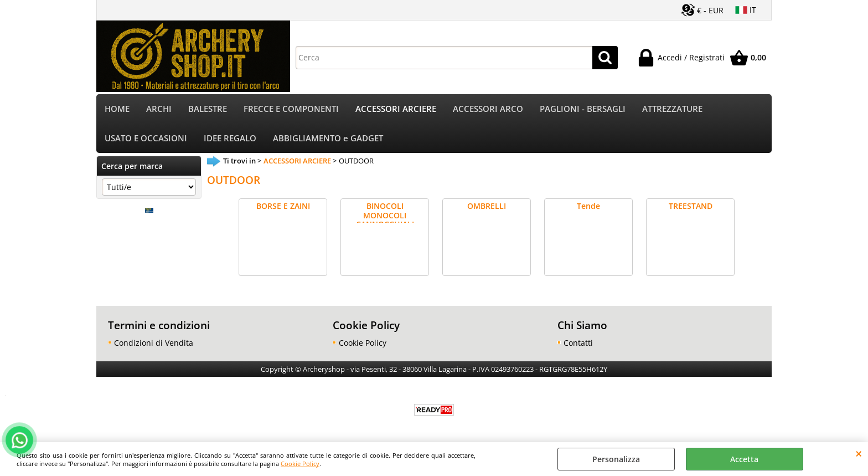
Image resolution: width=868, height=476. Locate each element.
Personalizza (616, 459)
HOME (117, 109)
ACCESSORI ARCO (488, 109)
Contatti (578, 343)
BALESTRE (208, 109)
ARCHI (159, 109)
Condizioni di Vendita (154, 343)
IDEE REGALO (230, 138)
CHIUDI (859, 453)
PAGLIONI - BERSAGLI (583, 109)
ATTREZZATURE (672, 109)
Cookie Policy (300, 464)
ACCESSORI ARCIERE (396, 109)
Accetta (744, 459)
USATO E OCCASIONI (146, 138)
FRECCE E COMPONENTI (291, 109)
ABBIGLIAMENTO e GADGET (328, 138)
